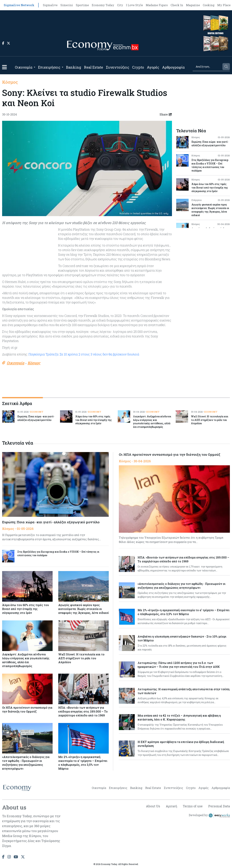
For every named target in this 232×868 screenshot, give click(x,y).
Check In (177, 5)
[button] (4, 67)
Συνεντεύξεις (118, 67)
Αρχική (171, 806)
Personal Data (219, 806)
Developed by (209, 815)
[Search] (207, 67)
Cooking (209, 5)
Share (166, 114)
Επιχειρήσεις (49, 67)
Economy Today (103, 5)
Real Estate (94, 67)
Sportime (82, 5)
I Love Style (134, 5)
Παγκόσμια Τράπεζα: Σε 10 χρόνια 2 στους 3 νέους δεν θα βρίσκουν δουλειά (84, 354)
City (120, 5)
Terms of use (193, 806)
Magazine (193, 5)
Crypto (138, 67)
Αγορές (153, 67)
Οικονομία (24, 67)
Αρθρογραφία (173, 67)
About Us (153, 806)
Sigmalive (50, 5)
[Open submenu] (35, 67)
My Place (224, 5)
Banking (74, 67)
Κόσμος (10, 82)
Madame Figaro (157, 5)
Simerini (67, 5)
